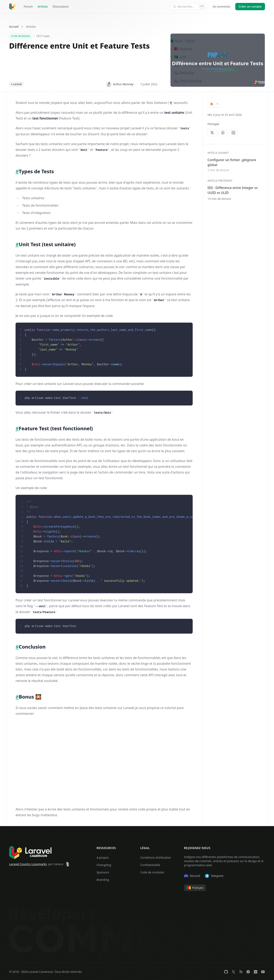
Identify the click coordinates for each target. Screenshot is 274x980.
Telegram (214, 875)
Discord (192, 875)
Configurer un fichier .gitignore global (232, 162)
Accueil (14, 27)
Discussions (61, 6)
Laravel (16, 84)
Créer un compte (250, 6)
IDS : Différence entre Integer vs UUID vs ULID (233, 190)
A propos (103, 857)
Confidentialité (150, 864)
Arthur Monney (120, 84)
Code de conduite (152, 871)
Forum (28, 6)
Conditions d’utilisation (156, 857)
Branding (103, 879)
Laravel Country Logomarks (28, 863)
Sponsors (103, 871)
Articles (43, 6)
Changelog (104, 864)
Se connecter (222, 6)
